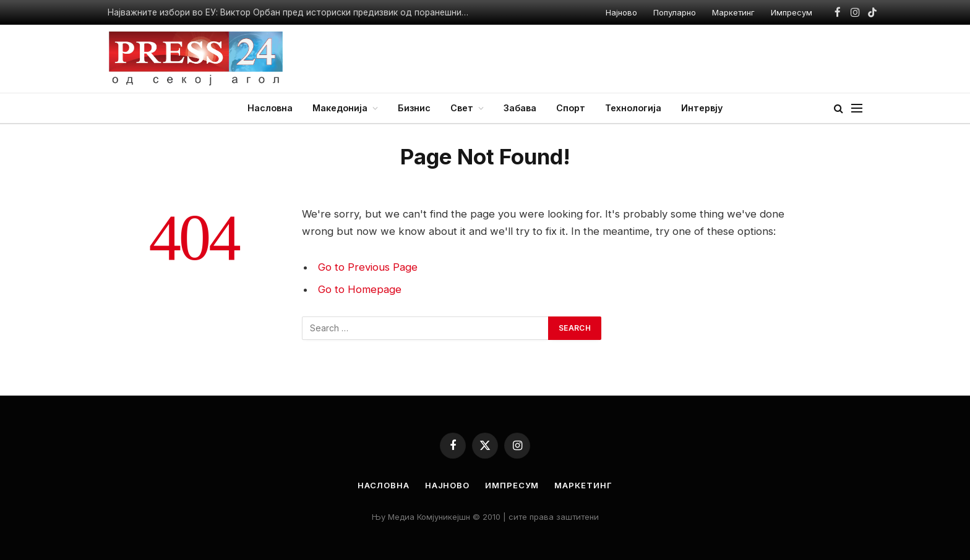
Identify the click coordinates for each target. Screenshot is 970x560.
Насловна (270, 108)
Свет (462, 108)
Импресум (792, 12)
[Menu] (857, 108)
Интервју (702, 108)
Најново (621, 12)
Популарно (675, 12)
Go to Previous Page (368, 267)
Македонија (340, 108)
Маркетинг (733, 12)
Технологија (633, 108)
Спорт (571, 108)
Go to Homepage (360, 289)
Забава (520, 108)
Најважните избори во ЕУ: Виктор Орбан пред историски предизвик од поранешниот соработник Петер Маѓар (293, 12)
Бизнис (414, 108)
